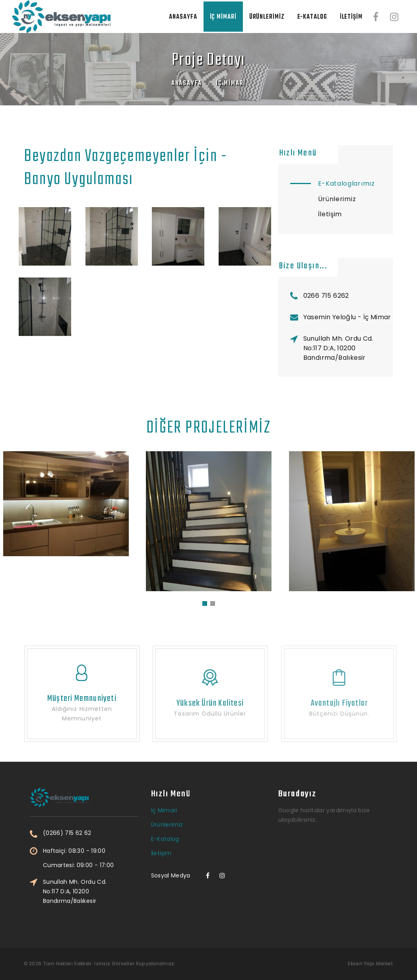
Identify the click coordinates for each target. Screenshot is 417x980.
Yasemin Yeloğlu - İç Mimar (347, 317)
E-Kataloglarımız (346, 183)
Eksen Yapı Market (370, 964)
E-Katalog (312, 17)
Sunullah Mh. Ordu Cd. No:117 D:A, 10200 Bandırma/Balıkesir (338, 348)
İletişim (351, 17)
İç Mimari (223, 17)
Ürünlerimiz (267, 17)
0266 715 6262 (326, 296)
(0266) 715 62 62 (110, 833)
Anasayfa (183, 17)
